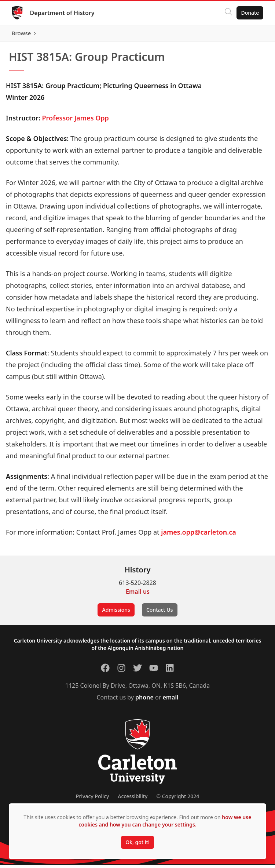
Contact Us (160, 613)
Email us (138, 595)
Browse (249, 35)
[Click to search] (228, 13)
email (170, 701)
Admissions (116, 613)
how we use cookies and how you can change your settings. (165, 821)
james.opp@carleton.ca (199, 535)
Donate (250, 13)
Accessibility (133, 800)
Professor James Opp (76, 121)
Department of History (62, 13)
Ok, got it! (137, 842)
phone (145, 701)
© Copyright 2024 (178, 800)
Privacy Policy (92, 800)
